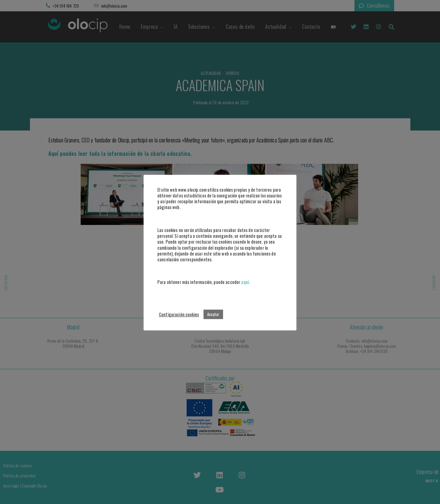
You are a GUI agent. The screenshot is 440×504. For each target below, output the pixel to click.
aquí (245, 282)
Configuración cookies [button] (179, 314)
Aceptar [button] (213, 314)
